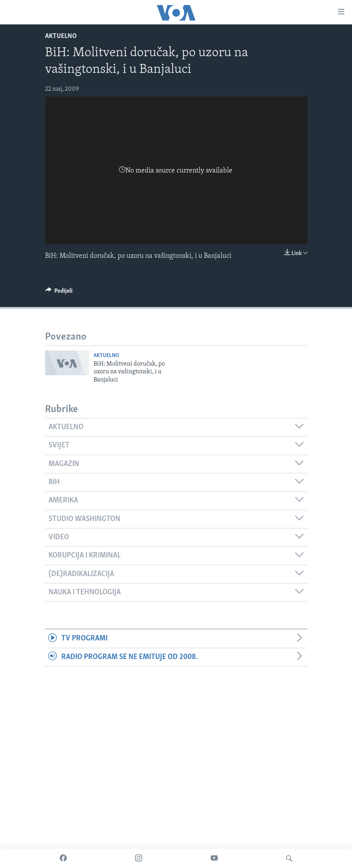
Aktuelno (61, 36)
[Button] (59, 293)
